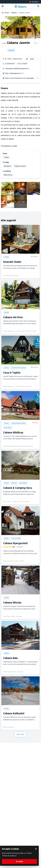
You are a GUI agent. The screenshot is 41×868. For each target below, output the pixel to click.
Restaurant (8, 428)
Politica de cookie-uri (9, 856)
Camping (14, 483)
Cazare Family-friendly (19, 368)
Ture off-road (16, 538)
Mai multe (20, 734)
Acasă (7, 13)
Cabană (14, 13)
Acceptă (19, 861)
